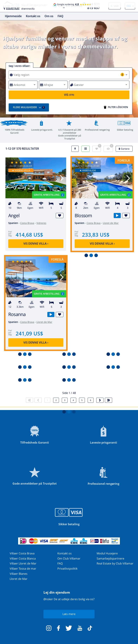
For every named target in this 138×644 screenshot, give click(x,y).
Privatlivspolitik (67, 569)
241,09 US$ (29, 333)
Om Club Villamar (69, 558)
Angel (14, 216)
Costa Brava (27, 223)
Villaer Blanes (19, 574)
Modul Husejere (107, 553)
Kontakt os (33, 16)
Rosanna (17, 314)
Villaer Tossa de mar (23, 569)
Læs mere (69, 614)
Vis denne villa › (36, 244)
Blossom (83, 216)
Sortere (124, 149)
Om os (49, 16)
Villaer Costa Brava (22, 553)
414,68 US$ (29, 235)
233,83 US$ (96, 235)
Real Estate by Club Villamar (115, 563)
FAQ (60, 16)
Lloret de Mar (111, 223)
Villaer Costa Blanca (23, 558)
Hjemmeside (13, 16)
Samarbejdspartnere (110, 558)
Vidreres (41, 223)
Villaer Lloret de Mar (23, 563)
